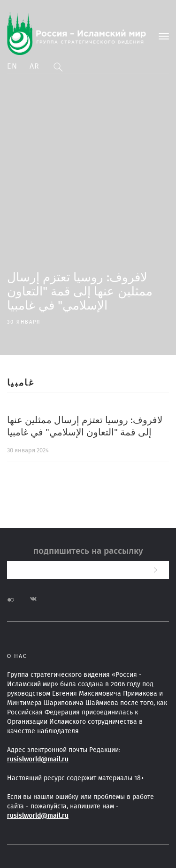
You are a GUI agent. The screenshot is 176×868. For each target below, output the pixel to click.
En (12, 66)
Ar (35, 66)
